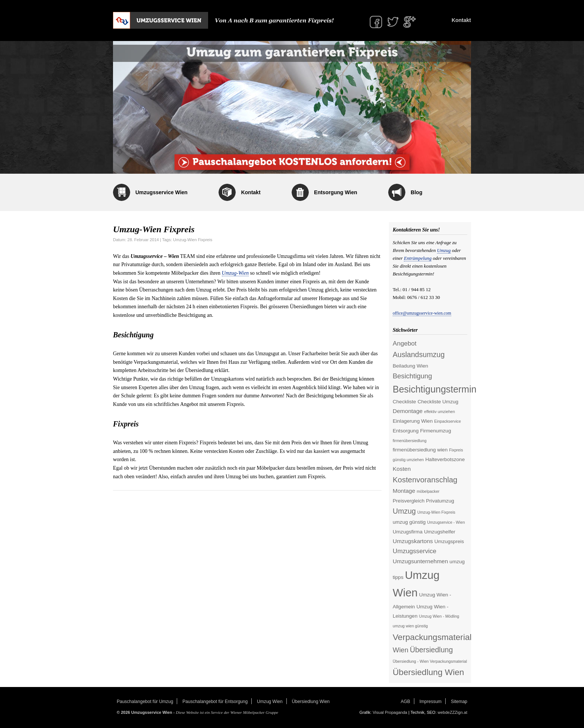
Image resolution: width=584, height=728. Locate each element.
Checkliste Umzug (438, 402)
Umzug (444, 250)
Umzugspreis (449, 541)
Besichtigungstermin (435, 389)
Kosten (402, 469)
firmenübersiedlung (410, 441)
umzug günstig (409, 522)
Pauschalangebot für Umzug (145, 702)
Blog (416, 192)
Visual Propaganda (390, 712)
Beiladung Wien (410, 366)
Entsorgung (406, 431)
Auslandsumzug (419, 354)
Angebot (405, 343)
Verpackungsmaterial (432, 637)
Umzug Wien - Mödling (439, 616)
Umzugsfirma (408, 532)
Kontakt (461, 20)
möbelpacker (428, 491)
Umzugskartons (413, 541)
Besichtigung (412, 376)
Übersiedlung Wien (428, 672)
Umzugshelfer (440, 532)
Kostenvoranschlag (425, 480)
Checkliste (404, 402)
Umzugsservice (415, 551)
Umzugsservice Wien (161, 192)
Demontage (408, 411)
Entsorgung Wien (336, 192)
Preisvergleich (409, 501)
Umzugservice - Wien (446, 522)
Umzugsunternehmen (420, 561)
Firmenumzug (435, 431)
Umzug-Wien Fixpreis (193, 240)
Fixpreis (456, 450)
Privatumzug (440, 501)
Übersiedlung (431, 650)
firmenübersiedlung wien (420, 450)
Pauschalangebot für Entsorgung (215, 702)
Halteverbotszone (445, 459)
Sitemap (459, 702)
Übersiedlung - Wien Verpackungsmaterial (430, 661)
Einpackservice (448, 421)
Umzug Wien (270, 702)
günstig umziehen (408, 460)
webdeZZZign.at (453, 712)
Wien (401, 650)
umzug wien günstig (410, 626)
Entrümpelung (418, 258)
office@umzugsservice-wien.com (422, 313)
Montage (404, 491)
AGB (406, 702)
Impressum (431, 702)
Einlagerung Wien (413, 421)
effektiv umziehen (439, 412)
